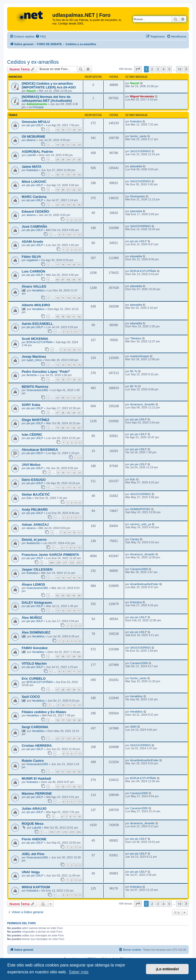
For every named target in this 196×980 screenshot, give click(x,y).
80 (79, 298)
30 (57, 175)
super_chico (34, 360)
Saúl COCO (31, 697)
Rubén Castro (33, 761)
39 (63, 317)
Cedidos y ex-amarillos (33, 62)
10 (68, 234)
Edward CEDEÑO (35, 211)
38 (57, 317)
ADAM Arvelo (32, 242)
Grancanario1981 (37, 390)
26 (68, 159)
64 (68, 595)
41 (74, 317)
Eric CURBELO (34, 679)
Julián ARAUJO (34, 809)
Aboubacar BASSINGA (40, 450)
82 (74, 428)
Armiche (32, 375)
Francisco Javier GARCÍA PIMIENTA (50, 555)
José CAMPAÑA (34, 227)
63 (63, 595)
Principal (38, 107)
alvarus (31, 140)
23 (79, 145)
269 (51, 563)
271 (65, 563)
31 (63, 175)
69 (74, 280)
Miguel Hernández (142, 96)
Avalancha (33, 543)
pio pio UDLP (35, 125)
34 (79, 175)
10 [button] (180, 69)
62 (57, 595)
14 (68, 365)
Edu (133, 479)
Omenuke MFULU (36, 122)
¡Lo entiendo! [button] (167, 969)
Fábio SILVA (31, 257)
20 (63, 145)
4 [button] (163, 69)
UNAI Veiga (31, 872)
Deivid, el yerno (34, 540)
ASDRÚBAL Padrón (37, 152)
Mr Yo (134, 371)
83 (79, 428)
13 (63, 365)
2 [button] (152, 69)
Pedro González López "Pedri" (46, 372)
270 (58, 563)
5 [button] (169, 69)
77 (63, 298)
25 (63, 159)
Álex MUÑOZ (32, 618)
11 (74, 234)
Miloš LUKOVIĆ (34, 182)
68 (68, 280)
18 (74, 130)
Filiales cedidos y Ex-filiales (44, 712)
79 (74, 298)
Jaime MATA (32, 167)
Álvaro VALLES (34, 286)
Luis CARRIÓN (33, 271)
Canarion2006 (139, 569)
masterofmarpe (140, 356)
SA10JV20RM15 (140, 151)
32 (68, 175)
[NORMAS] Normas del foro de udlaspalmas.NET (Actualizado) (47, 99)
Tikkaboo (136, 338)
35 (57, 656)
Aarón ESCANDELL (37, 324)
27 (74, 159)
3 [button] (158, 69)
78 (68, 298)
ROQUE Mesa (33, 824)
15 (57, 130)
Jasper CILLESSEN (37, 569)
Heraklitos (38, 290)
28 (79, 159)
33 (74, 175)
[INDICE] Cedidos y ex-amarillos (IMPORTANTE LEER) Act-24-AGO (49, 85)
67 (63, 280)
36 (63, 656)
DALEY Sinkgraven (37, 603)
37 (57, 413)
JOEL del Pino (33, 854)
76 (57, 298)
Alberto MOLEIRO (36, 305)
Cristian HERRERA (37, 746)
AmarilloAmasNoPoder (144, 584)
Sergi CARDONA (35, 727)
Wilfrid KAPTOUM (36, 887)
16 (63, 130)
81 (68, 428)
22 (74, 145)
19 (79, 130)
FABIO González (35, 648)
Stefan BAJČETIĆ (36, 494)
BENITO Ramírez (35, 387)
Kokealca (136, 121)
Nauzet (31, 91)
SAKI (133, 727)
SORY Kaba (31, 405)
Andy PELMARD (35, 510)
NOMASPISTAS (140, 509)
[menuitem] (41, 36)
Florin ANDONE (34, 839)
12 (79, 234)
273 (79, 563)
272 (72, 563)
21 (68, 145)
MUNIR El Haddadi (36, 778)
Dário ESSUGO (34, 480)
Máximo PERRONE (37, 794)
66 (57, 280)
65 (74, 595)
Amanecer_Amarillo (142, 404)
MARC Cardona (34, 197)
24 (57, 159)
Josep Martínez (34, 357)
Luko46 (31, 155)
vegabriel (32, 260)
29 (57, 398)
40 (68, 317)
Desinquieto (138, 196)
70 (79, 280)
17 (68, 130)
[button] (138, 69)
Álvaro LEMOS (33, 584)
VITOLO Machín (34, 663)
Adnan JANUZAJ (35, 525)
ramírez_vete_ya (141, 524)
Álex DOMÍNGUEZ (36, 632)
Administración (37, 104)
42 (79, 317)
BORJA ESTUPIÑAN (143, 271)
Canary (135, 539)
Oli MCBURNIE (33, 137)
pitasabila (136, 166)
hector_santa (138, 136)
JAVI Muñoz (31, 465)
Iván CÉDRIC (32, 435)
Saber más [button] (78, 972)
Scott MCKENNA (35, 339)
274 (79, 832)
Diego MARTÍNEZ (35, 420)
